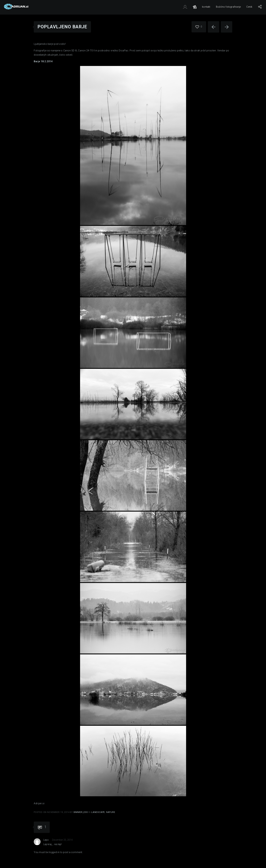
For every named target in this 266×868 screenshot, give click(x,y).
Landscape (98, 812)
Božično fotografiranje (228, 7)
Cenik (249, 7)
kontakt (206, 7)
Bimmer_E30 (81, 812)
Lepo (46, 840)
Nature (111, 812)
